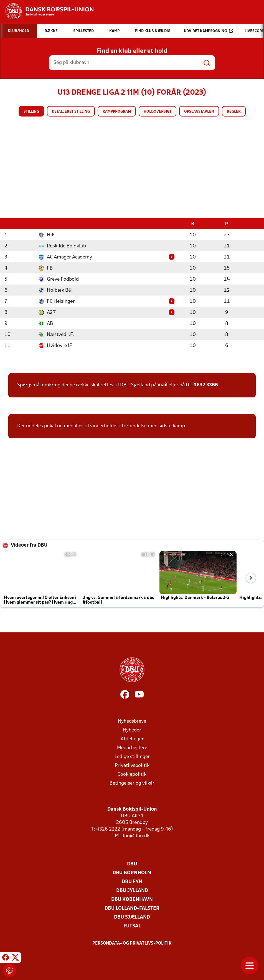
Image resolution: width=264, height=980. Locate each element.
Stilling (31, 112)
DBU (132, 864)
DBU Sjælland (132, 917)
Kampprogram (117, 112)
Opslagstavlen (199, 112)
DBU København (132, 899)
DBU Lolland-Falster (132, 908)
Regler (234, 112)
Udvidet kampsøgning (208, 31)
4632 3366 (206, 385)
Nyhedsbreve (132, 721)
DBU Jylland (132, 890)
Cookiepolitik (132, 774)
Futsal (132, 926)
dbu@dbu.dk (135, 836)
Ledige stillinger (132, 757)
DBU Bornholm (132, 873)
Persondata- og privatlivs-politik (132, 943)
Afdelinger (132, 739)
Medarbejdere (132, 748)
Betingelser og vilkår (132, 783)
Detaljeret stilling (71, 112)
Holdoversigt (158, 112)
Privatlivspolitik (132, 765)
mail (163, 385)
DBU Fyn (132, 882)
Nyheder (132, 730)
